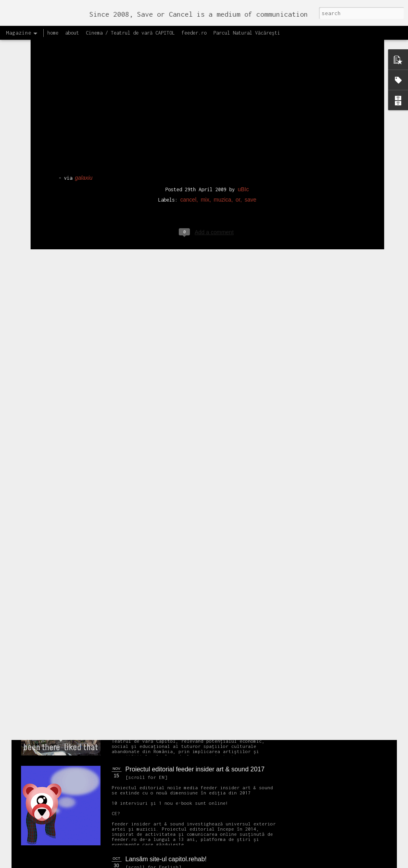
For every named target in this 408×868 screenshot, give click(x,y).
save (251, 135)
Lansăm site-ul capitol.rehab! (166, 859)
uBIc (243, 124)
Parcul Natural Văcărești (247, 33)
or (238, 135)
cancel (188, 135)
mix (205, 135)
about (72, 33)
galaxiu (84, 113)
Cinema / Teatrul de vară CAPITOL (130, 33)
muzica (222, 135)
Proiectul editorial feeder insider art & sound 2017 (195, 769)
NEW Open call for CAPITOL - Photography (96, 609)
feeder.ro (194, 33)
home (53, 33)
